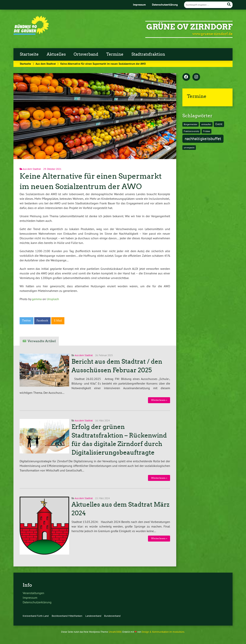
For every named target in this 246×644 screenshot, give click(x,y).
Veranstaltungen (33, 593)
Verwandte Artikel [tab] (42, 341)
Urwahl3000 (115, 632)
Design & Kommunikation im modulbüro (163, 632)
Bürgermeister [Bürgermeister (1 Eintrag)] (191, 124)
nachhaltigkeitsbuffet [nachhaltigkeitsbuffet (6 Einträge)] (203, 139)
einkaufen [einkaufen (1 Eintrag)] (206, 124)
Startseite (29, 54)
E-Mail (58, 321)
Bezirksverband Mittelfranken (67, 616)
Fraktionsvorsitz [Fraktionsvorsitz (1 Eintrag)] (191, 131)
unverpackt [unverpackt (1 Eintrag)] (189, 147)
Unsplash (53, 299)
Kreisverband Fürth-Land (36, 616)
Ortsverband (86, 54)
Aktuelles (56, 54)
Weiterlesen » (159, 400)
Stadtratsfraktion (148, 54)
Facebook (42, 321)
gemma (37, 299)
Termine (115, 54)
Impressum (139, 5)
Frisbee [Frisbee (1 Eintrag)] (207, 131)
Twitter (27, 321)
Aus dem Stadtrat (46, 64)
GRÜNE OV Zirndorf (189, 27)
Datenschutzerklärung (165, 5)
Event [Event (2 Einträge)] (219, 124)
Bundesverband (112, 616)
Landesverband (93, 616)
